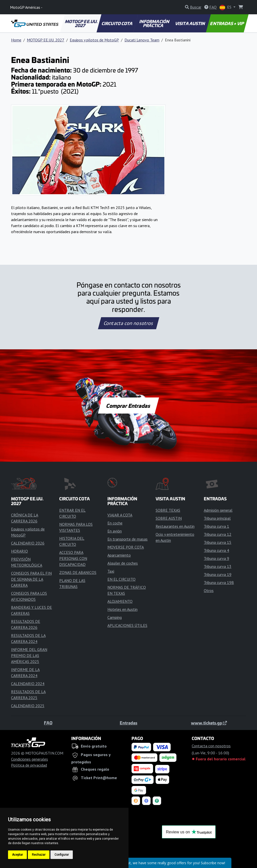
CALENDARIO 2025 (28, 706)
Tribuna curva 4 (216, 550)
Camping (115, 617)
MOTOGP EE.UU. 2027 (82, 23)
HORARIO (19, 551)
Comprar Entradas (128, 406)
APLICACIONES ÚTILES (127, 625)
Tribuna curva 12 (218, 534)
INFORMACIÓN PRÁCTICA (154, 23)
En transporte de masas (127, 539)
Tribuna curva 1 (216, 526)
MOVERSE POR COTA (126, 547)
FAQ (48, 723)
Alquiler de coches (123, 563)
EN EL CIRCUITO (121, 579)
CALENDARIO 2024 (28, 684)
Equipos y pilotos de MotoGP (94, 40)
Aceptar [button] (17, 855)
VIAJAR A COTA (120, 515)
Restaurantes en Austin (175, 526)
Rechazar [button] (39, 855)
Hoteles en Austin (122, 609)
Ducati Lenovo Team (142, 40)
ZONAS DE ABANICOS (78, 572)
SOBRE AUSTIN (169, 518)
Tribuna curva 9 (216, 558)
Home (16, 40)
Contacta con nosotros (128, 323)
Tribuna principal (217, 518)
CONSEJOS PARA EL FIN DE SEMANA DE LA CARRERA (31, 579)
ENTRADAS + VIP (227, 23)
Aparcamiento (119, 555)
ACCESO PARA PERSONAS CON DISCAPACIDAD (73, 558)
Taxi (111, 571)
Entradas (128, 723)
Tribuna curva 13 (218, 566)
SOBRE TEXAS (168, 510)
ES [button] (226, 7)
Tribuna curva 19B (219, 582)
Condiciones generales (29, 759)
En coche (115, 523)
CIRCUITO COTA (117, 23)
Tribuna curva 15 (218, 542)
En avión (115, 531)
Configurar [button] (62, 855)
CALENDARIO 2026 (28, 543)
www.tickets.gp (209, 723)
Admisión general (218, 510)
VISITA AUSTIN (190, 23)
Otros (209, 590)
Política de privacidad (29, 765)
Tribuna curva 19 (218, 574)
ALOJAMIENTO (120, 601)
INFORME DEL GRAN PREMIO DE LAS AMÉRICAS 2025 (29, 655)
